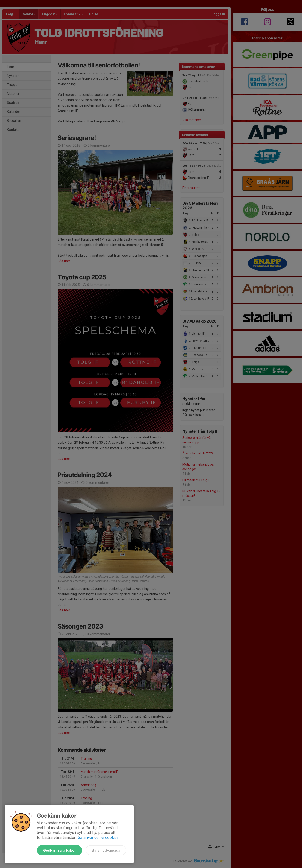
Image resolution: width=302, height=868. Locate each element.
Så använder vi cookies (98, 837)
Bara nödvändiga (106, 850)
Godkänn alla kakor (59, 850)
